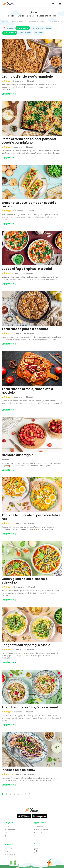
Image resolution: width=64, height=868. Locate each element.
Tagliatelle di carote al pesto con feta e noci (31, 517)
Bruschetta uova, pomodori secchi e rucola (29, 205)
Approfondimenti (37, 22)
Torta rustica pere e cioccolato (25, 329)
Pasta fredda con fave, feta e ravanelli (31, 707)
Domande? (38, 833)
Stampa (8, 851)
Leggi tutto (9, 94)
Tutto (5, 22)
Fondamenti (18, 22)
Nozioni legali (10, 854)
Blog (7, 836)
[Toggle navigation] (56, 3)
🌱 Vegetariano (10, 33)
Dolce (49, 28)
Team (7, 827)
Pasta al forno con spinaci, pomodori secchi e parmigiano (30, 141)
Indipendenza (10, 830)
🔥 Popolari (8, 28)
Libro (7, 833)
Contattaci (9, 848)
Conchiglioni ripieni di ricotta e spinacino (25, 581)
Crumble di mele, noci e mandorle (27, 77)
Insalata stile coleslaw (19, 770)
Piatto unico (37, 28)
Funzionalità (38, 827)
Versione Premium (41, 830)
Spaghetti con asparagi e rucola (26, 645)
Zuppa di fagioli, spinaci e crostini (27, 269)
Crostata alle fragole (18, 455)
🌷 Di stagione (23, 28)
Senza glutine (25, 33)
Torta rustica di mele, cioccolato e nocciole (27, 391)
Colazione (39, 33)
